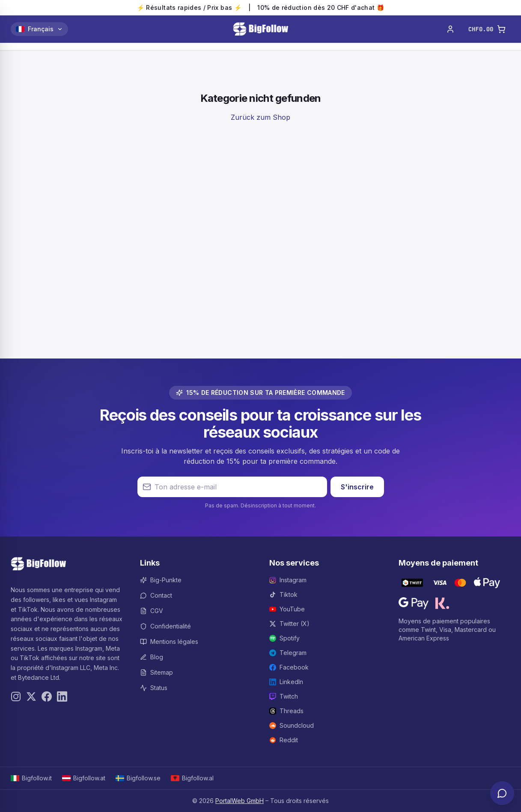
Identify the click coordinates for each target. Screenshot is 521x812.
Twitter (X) (289, 624)
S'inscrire (357, 487)
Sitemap (156, 672)
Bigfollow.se (138, 778)
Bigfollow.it (31, 778)
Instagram (288, 580)
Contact (156, 595)
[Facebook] (47, 696)
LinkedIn (286, 682)
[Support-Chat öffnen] (502, 793)
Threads (286, 711)
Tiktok (283, 594)
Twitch (284, 696)
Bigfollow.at (84, 778)
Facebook (289, 667)
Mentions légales (169, 642)
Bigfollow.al (192, 778)
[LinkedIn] (62, 696)
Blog (152, 657)
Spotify (284, 638)
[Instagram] (16, 696)
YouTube (287, 609)
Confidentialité (165, 626)
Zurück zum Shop (260, 117)
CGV (152, 611)
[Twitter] (31, 696)
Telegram (288, 653)
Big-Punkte (161, 580)
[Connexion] (450, 29)
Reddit (284, 740)
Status (154, 688)
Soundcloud (292, 725)
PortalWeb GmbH (240, 801)
